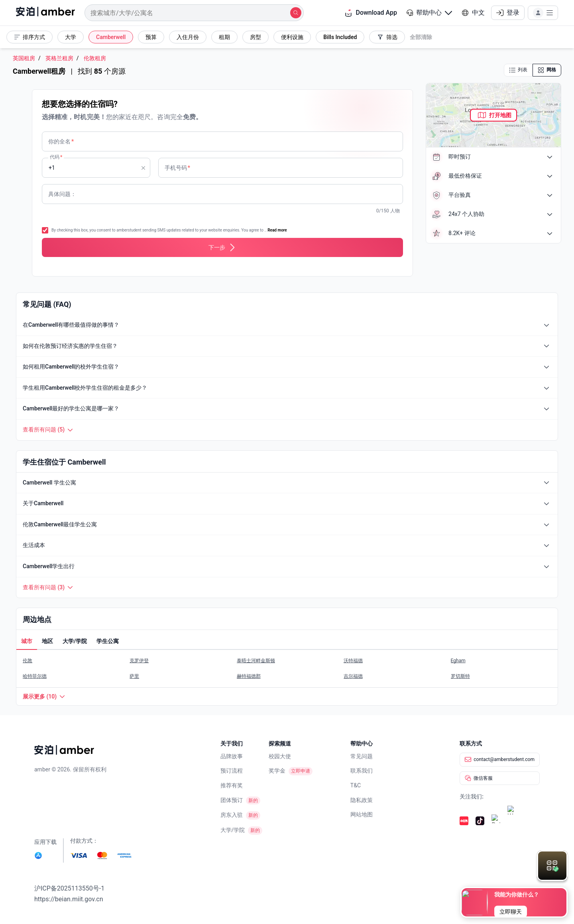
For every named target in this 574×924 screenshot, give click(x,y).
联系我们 (362, 771)
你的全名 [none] (61, 141)
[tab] (27, 642)
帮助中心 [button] (429, 13)
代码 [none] (56, 157)
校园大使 (280, 756)
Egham (458, 661)
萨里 (134, 676)
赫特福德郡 (249, 676)
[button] (429, 13)
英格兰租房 (59, 58)
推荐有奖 (232, 785)
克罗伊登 (139, 661)
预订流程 (232, 771)
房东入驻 (232, 815)
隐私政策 (362, 800)
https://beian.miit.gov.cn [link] (69, 899)
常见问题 (362, 756)
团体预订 (232, 800)
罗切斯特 (460, 676)
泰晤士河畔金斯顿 (256, 661)
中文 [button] (473, 13)
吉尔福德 (353, 676)
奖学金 (277, 771)
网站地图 (362, 814)
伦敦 (28, 661)
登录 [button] (508, 13)
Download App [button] (371, 13)
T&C (356, 785)
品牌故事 (232, 756)
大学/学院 (233, 830)
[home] (45, 13)
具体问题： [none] (62, 194)
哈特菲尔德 (35, 676)
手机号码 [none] (177, 168)
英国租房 (24, 58)
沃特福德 (353, 661)
